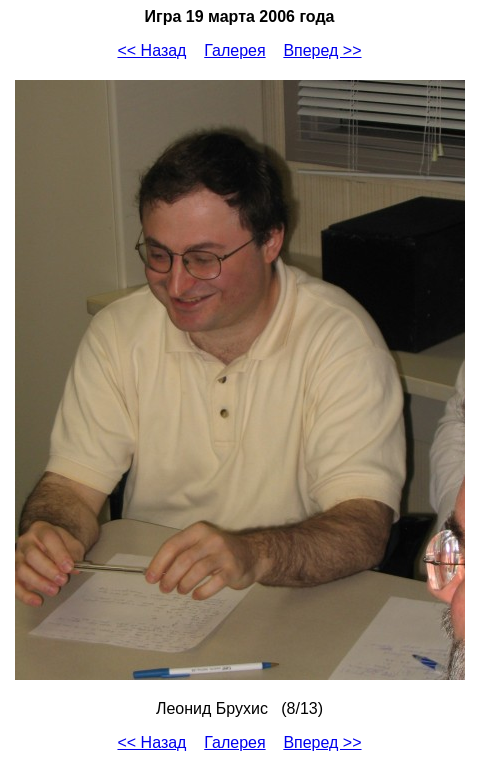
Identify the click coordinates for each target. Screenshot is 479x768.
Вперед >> (322, 50)
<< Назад (151, 50)
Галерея (234, 50)
